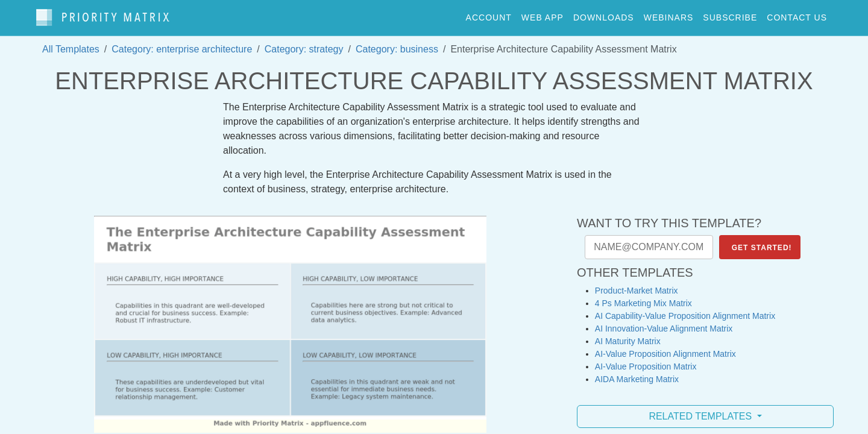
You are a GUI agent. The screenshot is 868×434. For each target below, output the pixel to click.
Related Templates (701, 410)
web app (542, 14)
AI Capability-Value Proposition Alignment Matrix (685, 310)
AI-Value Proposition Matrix (646, 360)
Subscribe (730, 14)
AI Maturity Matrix (628, 335)
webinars (669, 14)
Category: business (397, 43)
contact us (797, 14)
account (489, 14)
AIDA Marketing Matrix (637, 373)
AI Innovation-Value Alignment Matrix (664, 322)
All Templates (71, 43)
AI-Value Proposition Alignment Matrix (665, 348)
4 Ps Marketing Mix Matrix (643, 297)
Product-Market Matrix (637, 285)
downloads (604, 14)
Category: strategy (304, 43)
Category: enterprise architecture (182, 43)
